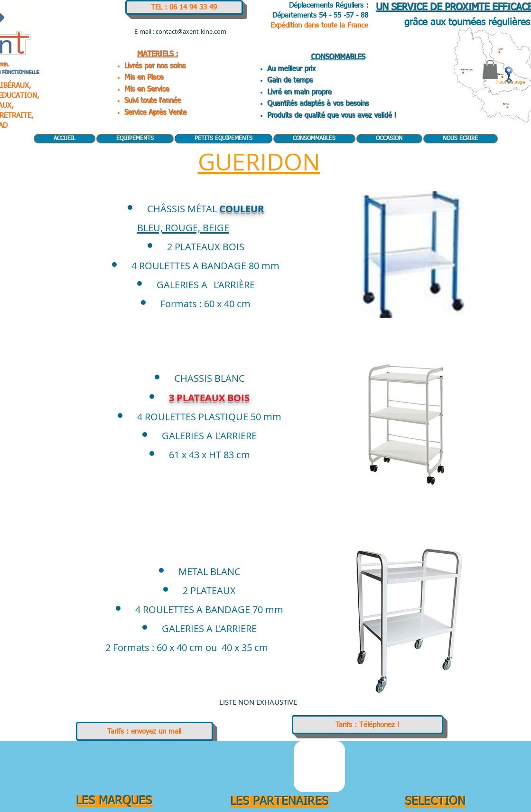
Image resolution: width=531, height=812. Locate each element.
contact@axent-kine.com (191, 31)
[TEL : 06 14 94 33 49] (184, 7)
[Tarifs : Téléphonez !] (368, 725)
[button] (490, 70)
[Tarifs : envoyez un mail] (144, 731)
